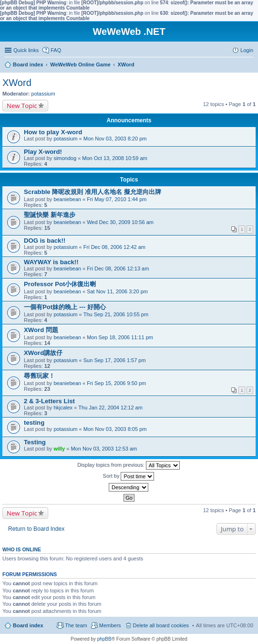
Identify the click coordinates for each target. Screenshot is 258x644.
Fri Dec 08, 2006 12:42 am (114, 247)
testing (34, 423)
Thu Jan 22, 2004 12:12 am (110, 408)
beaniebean (67, 199)
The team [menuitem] (76, 625)
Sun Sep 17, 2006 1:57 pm (115, 360)
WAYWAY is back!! (51, 262)
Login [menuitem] (247, 50)
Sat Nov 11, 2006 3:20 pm (117, 291)
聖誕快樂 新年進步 (50, 215)
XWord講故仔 (43, 353)
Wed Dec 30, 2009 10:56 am (120, 222)
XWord (17, 83)
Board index (28, 625)
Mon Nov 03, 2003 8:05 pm (115, 429)
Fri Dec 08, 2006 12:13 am (118, 268)
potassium (43, 94)
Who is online (22, 549)
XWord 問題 (41, 330)
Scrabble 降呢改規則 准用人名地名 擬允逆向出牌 (93, 192)
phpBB (104, 639)
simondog (65, 158)
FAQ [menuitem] (56, 50)
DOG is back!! (45, 241)
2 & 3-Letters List (49, 401)
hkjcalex (63, 408)
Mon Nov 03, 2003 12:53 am (104, 449)
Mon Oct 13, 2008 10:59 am (114, 158)
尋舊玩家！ (39, 376)
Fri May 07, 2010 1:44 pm (117, 199)
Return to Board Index (36, 529)
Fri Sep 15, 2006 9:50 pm (116, 383)
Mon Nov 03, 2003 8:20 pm (115, 139)
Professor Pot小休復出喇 (60, 284)
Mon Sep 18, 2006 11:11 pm (120, 337)
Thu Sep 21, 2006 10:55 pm (116, 314)
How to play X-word (53, 132)
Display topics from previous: (129, 465)
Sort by (129, 476)
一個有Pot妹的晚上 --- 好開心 (65, 307)
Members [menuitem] (110, 625)
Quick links (26, 50)
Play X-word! (43, 152)
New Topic (22, 106)
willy (59, 449)
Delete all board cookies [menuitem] (161, 625)
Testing (35, 442)
